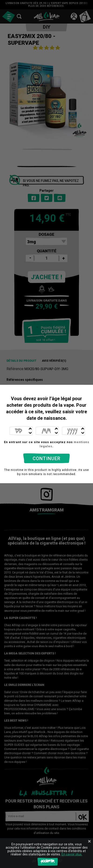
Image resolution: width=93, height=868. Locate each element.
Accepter (48, 862)
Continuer (46, 458)
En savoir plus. (72, 854)
